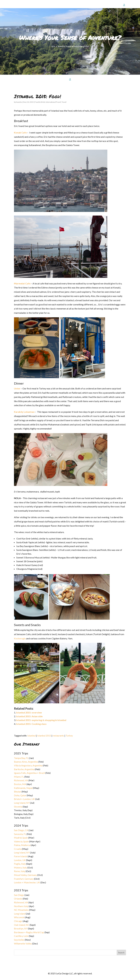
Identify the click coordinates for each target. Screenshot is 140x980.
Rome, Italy (20, 871)
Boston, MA (20, 784)
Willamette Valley (23, 943)
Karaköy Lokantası (24, 412)
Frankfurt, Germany (24, 879)
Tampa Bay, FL (21, 758)
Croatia (18, 849)
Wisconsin (19, 917)
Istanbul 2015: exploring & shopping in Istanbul (41, 720)
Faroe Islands (21, 856)
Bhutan (18, 792)
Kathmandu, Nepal (23, 788)
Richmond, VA (21, 780)
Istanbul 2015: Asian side (29, 716)
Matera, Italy (20, 867)
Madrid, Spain (21, 838)
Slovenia (18, 807)
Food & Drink (40, 102)
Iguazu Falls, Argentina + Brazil (29, 773)
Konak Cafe (20, 132)
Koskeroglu (20, 638)
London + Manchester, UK (27, 882)
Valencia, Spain (21, 841)
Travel (64, 102)
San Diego (19, 895)
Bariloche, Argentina (24, 769)
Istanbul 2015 (44, 736)
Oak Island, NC (22, 925)
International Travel (53, 102)
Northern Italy (21, 906)
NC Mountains (21, 910)
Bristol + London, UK (24, 799)
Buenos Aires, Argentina (26, 762)
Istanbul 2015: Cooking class (31, 724)
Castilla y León (21, 936)
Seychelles (19, 940)
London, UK (20, 860)
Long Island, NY (22, 803)
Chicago (18, 921)
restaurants (58, 736)
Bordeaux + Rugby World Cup (29, 932)
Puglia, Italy (20, 864)
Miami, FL (19, 777)
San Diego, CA (21, 830)
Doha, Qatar (20, 795)
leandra (19, 102)
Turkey (69, 736)
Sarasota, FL (20, 834)
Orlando (18, 899)
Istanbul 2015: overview (29, 712)
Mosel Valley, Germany (25, 875)
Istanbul (32, 736)
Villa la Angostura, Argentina (28, 765)
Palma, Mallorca (22, 845)
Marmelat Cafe (22, 283)
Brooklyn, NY (21, 928)
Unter (17, 388)
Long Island (20, 914)
